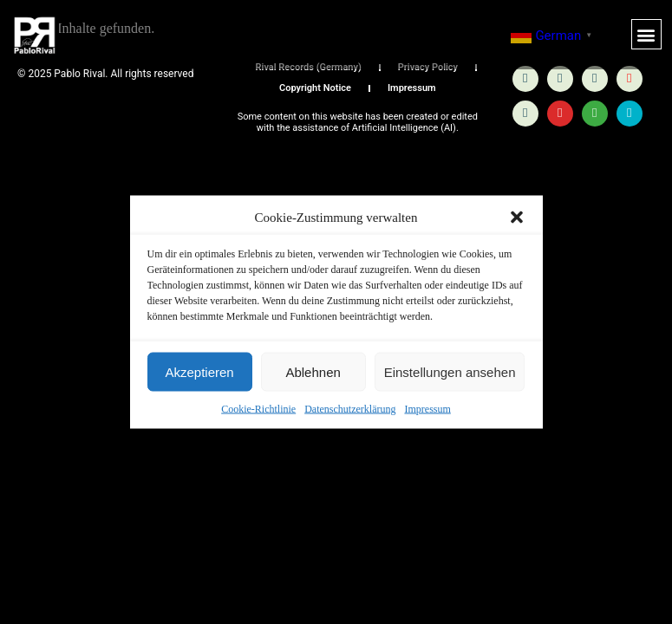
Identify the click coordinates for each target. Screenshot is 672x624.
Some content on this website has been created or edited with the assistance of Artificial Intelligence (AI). (358, 122)
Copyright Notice (315, 88)
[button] (517, 218)
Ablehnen (313, 371)
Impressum (427, 409)
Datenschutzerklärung (350, 409)
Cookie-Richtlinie (258, 409)
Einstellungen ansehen (450, 371)
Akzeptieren (199, 371)
